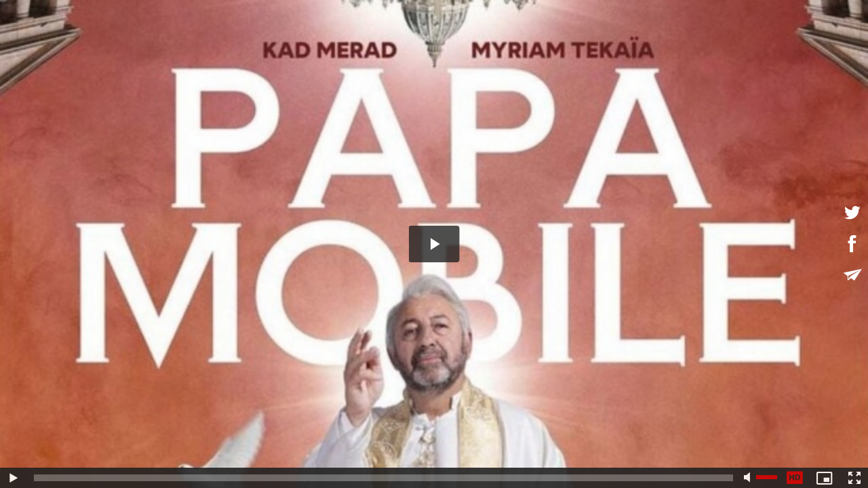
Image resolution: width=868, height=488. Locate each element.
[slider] (383, 478)
